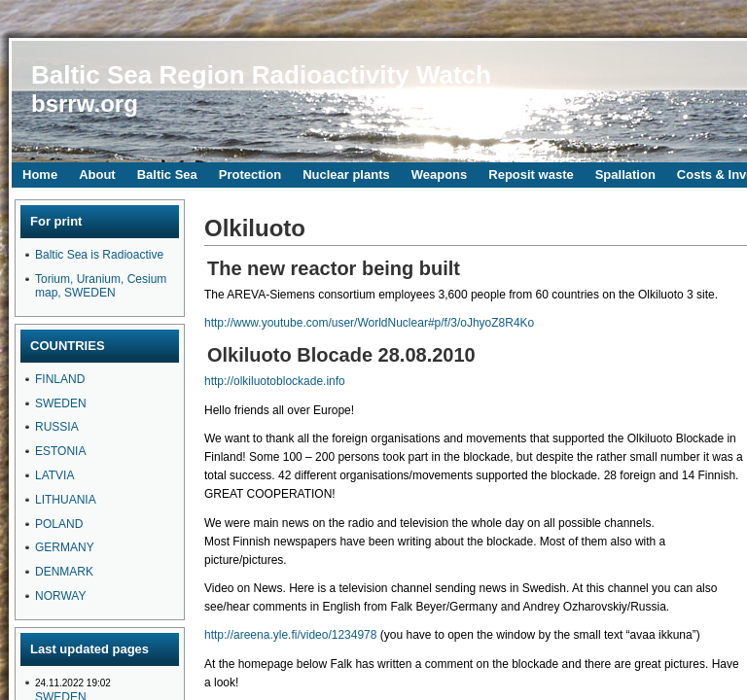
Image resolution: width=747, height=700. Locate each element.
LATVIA (54, 475)
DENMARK (64, 572)
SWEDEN (61, 403)
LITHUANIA (66, 500)
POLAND (59, 524)
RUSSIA (57, 427)
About (97, 175)
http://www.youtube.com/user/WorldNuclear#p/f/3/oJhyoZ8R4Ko (369, 323)
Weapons (440, 175)
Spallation (625, 175)
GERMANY (65, 547)
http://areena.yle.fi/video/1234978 (290, 635)
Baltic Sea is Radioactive (99, 255)
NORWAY (60, 596)
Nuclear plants (346, 175)
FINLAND (60, 379)
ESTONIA (60, 451)
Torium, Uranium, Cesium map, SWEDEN (101, 286)
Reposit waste (531, 175)
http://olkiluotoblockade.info (275, 381)
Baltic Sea (167, 175)
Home (40, 175)
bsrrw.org (85, 104)
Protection (250, 175)
